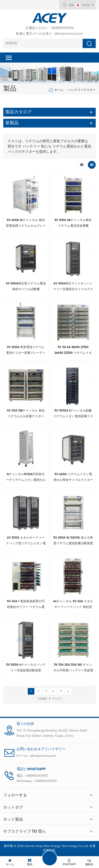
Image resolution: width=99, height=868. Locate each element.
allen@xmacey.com (49, 34)
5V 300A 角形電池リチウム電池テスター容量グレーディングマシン (26, 351)
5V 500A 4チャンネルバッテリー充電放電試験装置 (26, 668)
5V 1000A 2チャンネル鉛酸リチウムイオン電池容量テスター (73, 414)
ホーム (56, 90)
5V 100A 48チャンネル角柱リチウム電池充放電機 (73, 223)
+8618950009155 (50, 28)
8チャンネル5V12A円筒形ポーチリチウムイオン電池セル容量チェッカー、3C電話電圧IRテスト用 (26, 478)
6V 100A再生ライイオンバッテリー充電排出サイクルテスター (73, 287)
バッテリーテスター (82, 90)
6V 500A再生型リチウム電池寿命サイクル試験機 (26, 286)
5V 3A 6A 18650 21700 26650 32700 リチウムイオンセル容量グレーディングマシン (73, 351)
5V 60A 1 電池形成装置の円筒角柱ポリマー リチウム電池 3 (26, 605)
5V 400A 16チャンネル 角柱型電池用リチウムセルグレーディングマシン (26, 224)
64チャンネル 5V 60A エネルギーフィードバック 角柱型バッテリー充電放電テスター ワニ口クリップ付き (73, 605)
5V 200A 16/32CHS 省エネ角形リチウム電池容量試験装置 (73, 541)
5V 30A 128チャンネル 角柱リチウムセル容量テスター (26, 413)
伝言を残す (50, 858)
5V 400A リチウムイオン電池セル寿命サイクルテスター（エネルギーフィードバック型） (73, 478)
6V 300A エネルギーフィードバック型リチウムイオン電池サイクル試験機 (26, 541)
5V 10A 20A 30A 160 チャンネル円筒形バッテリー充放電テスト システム (73, 668)
